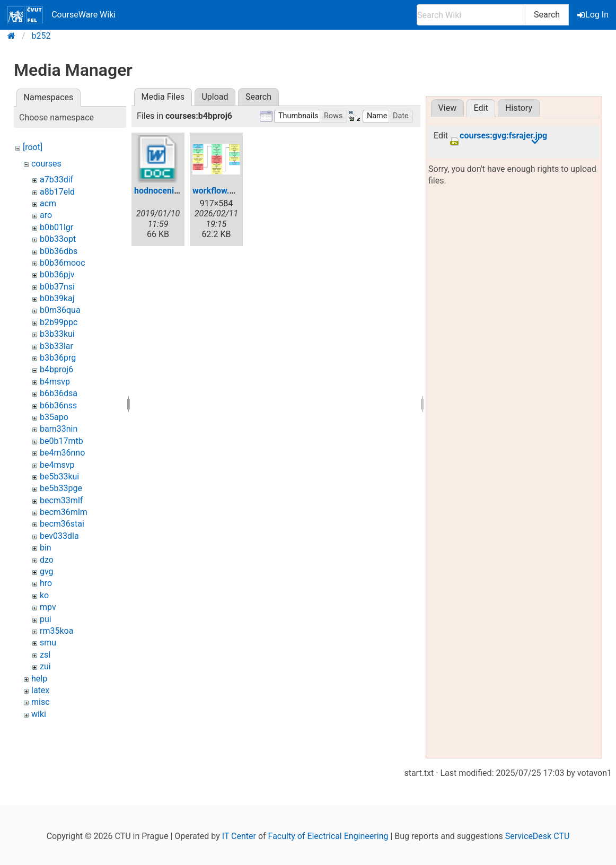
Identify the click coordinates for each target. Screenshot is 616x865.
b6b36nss (58, 405)
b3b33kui (57, 334)
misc (41, 702)
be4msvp (57, 465)
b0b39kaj (57, 298)
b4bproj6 (56, 369)
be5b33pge (61, 488)
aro (46, 215)
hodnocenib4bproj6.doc (179, 191)
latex (40, 690)
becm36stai (62, 524)
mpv (48, 607)
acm (48, 203)
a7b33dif (56, 180)
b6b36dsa (59, 393)
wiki (39, 714)
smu (48, 643)
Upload (215, 97)
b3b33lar (56, 346)
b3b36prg (58, 358)
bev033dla (59, 536)
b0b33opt (58, 239)
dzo (47, 560)
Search (547, 15)
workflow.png (218, 191)
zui (45, 666)
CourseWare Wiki (61, 15)
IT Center (239, 836)
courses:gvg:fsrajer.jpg (503, 136)
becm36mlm (64, 512)
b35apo (54, 417)
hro (46, 583)
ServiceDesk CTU (537, 836)
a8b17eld (57, 192)
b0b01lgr (56, 227)
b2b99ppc (59, 322)
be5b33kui (59, 477)
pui (46, 619)
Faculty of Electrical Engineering (328, 836)
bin (46, 548)
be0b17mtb (61, 441)
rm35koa (56, 631)
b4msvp (55, 382)
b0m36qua (60, 310)
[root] (33, 147)
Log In (594, 15)
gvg (47, 571)
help (39, 679)
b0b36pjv (57, 274)
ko (44, 595)
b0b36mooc (63, 263)
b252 (41, 36)
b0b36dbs (59, 251)
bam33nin (59, 429)
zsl (45, 655)
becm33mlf (61, 500)
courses (46, 164)
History (519, 108)
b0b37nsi (57, 287)
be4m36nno (62, 453)
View (448, 108)
